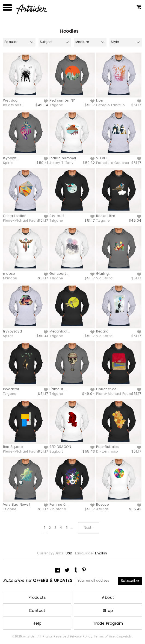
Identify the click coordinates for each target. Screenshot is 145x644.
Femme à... (59, 505)
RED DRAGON (60, 447)
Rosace (102, 505)
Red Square (13, 447)
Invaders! (11, 389)
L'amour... (58, 389)
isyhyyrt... (11, 158)
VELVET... (103, 158)
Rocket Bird (106, 216)
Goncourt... (59, 274)
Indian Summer (63, 158)
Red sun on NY (62, 101)
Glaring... (104, 274)
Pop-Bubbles (107, 447)
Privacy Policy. (82, 637)
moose (9, 274)
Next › (89, 528)
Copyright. (125, 637)
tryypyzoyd (13, 332)
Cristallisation (15, 216)
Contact (37, 611)
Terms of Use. (105, 637)
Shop (108, 611)
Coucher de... (108, 389)
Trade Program (108, 623)
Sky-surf (57, 216)
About (108, 598)
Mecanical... (60, 332)
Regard (102, 332)
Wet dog (10, 101)
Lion (100, 101)
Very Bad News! (17, 505)
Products (37, 598)
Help (37, 623)
